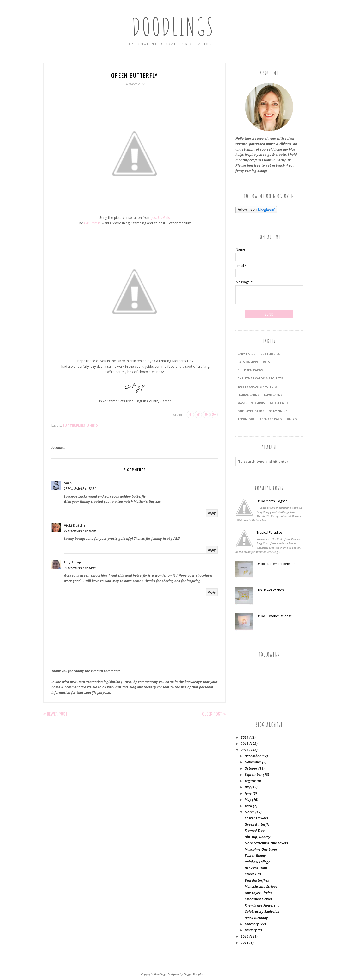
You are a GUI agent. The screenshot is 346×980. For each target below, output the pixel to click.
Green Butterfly (257, 824)
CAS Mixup (92, 223)
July (247, 787)
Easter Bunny (255, 856)
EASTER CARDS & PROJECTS (257, 387)
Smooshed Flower (258, 899)
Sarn (68, 483)
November (253, 762)
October (251, 768)
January (251, 930)
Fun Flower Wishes (270, 590)
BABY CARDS (246, 354)
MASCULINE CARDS (251, 403)
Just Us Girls (161, 218)
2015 (245, 943)
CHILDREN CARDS (250, 370)
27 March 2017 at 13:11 (80, 489)
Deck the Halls (256, 868)
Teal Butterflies (257, 880)
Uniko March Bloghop (272, 501)
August (250, 781)
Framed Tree (255, 831)
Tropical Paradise (269, 532)
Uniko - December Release (276, 564)
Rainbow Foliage (257, 862)
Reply (212, 513)
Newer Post (57, 714)
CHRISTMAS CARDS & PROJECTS (260, 378)
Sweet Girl (253, 874)
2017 (245, 750)
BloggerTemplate (194, 974)
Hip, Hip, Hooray (257, 837)
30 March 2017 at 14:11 (80, 568)
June (248, 793)
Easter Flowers (256, 818)
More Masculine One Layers (266, 843)
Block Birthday (256, 918)
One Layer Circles (258, 893)
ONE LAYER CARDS (251, 411)
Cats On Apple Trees (254, 362)
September (253, 775)
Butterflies (74, 425)
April (248, 806)
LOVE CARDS (273, 395)
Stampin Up (278, 411)
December (253, 756)
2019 (245, 737)
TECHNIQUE (246, 419)
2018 (245, 743)
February (252, 924)
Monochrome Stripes (261, 887)
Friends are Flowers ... (262, 905)
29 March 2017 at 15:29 (80, 531)
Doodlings (173, 26)
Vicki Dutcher (75, 525)
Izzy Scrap (73, 562)
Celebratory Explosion (262, 912)
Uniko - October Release (274, 616)
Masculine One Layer (261, 849)
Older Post (212, 714)
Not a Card (279, 403)
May (248, 800)
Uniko (92, 425)
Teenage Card (271, 419)
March (250, 812)
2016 (245, 936)
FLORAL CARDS (248, 395)
